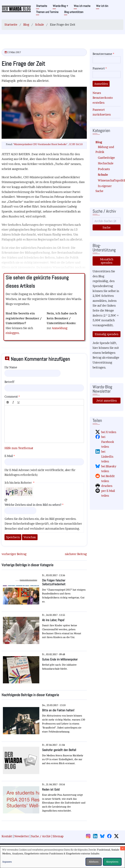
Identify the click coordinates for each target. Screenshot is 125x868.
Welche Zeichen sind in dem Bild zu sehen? (33, 505)
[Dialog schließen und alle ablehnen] (123, 848)
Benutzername (102, 54)
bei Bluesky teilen (109, 469)
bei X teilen (109, 432)
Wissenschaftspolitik (108, 180)
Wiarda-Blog (60, 6)
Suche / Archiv (41, 836)
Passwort (99, 68)
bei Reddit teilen (108, 479)
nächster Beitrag (76, 554)
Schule (40, 25)
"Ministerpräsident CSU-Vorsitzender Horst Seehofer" (41, 144)
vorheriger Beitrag (14, 554)
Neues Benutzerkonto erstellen (103, 98)
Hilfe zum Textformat (19, 448)
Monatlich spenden (107, 261)
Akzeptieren (112, 862)
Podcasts (104, 169)
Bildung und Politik (105, 149)
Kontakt (7, 836)
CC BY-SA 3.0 (76, 144)
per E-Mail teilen (108, 493)
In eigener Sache (104, 188)
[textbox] (44, 424)
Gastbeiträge (106, 158)
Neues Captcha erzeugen (6, 500)
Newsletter (22, 836)
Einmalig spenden (107, 334)
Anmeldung (60, 328)
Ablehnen (94, 862)
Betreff (9, 382)
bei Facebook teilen (108, 442)
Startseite (42, 6)
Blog (26, 25)
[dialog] (62, 857)
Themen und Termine (47, 12)
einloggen (12, 333)
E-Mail (9, 456)
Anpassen (7, 862)
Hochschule (106, 163)
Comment (11, 397)
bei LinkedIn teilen (107, 456)
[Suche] (107, 221)
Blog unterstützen (74, 12)
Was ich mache (82, 6)
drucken (107, 486)
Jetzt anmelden (107, 401)
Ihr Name (11, 367)
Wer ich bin (102, 6)
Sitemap (58, 836)
